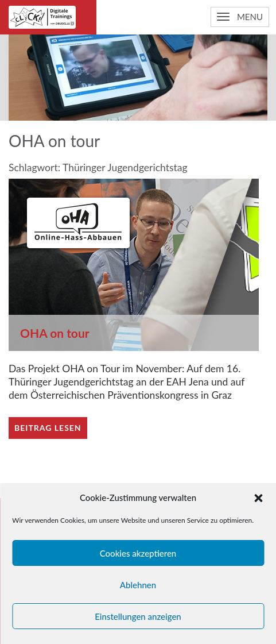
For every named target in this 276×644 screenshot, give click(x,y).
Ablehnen (138, 585)
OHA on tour (55, 333)
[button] (258, 498)
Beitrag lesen (48, 428)
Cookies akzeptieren (138, 553)
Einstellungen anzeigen (138, 616)
